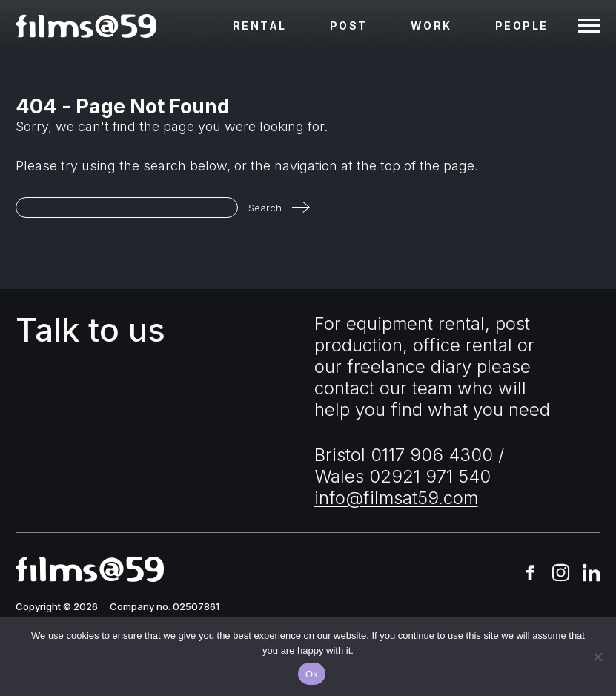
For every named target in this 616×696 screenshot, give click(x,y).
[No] (597, 657)
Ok (312, 674)
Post (349, 26)
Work (431, 26)
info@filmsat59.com (396, 498)
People (522, 26)
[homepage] (86, 26)
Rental (260, 26)
